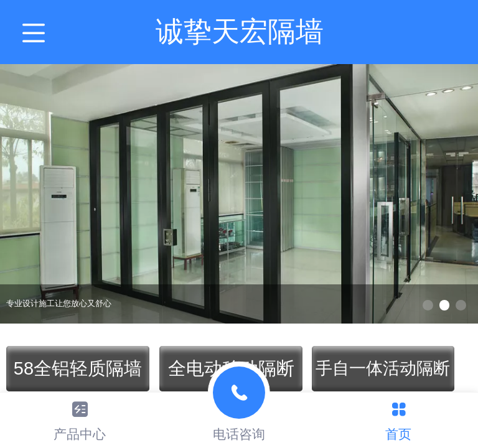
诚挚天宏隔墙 (240, 31)
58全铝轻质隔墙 (78, 368)
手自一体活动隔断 (383, 368)
